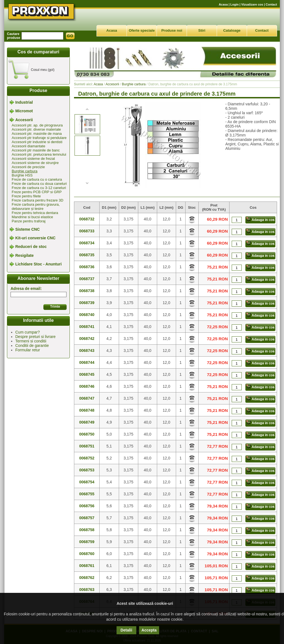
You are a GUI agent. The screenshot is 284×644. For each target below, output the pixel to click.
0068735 (87, 255)
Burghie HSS (22, 175)
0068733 (87, 231)
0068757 (87, 518)
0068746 (87, 386)
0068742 (87, 339)
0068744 (87, 362)
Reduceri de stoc (31, 247)
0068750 (87, 434)
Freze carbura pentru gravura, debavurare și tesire (36, 207)
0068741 (87, 327)
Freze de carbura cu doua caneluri (39, 184)
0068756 (87, 506)
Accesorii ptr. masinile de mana (37, 134)
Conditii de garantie (32, 345)
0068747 (87, 398)
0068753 (87, 470)
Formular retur (28, 350)
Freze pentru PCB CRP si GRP (37, 192)
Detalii (126, 630)
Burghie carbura (25, 171)
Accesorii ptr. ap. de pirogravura (37, 125)
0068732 (87, 219)
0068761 (87, 566)
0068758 (87, 530)
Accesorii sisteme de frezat (33, 159)
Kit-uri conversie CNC (35, 238)
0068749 (87, 422)
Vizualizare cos (252, 4)
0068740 (87, 315)
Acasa (223, 4)
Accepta (149, 630)
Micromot (24, 111)
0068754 (87, 482)
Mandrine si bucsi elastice (32, 217)
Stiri (202, 30)
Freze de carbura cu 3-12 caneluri (39, 188)
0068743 (87, 350)
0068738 (87, 291)
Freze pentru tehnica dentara (35, 213)
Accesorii (24, 120)
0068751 (87, 446)
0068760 (87, 554)
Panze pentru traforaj (29, 221)
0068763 (87, 590)
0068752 (87, 458)
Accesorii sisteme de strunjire (35, 163)
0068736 (87, 267)
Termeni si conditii (31, 341)
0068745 (87, 374)
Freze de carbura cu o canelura (37, 179)
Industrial (24, 102)
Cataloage (232, 30)
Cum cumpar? (28, 332)
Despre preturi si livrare (35, 337)
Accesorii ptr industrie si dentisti (37, 142)
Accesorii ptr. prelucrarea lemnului (39, 154)
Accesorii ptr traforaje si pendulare (39, 138)
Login (234, 4)
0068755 (87, 494)
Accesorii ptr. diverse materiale (36, 129)
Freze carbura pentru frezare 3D (38, 200)
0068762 (87, 578)
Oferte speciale (142, 30)
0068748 (87, 410)
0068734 (87, 243)
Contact (271, 4)
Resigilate (24, 255)
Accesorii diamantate (29, 146)
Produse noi (172, 30)
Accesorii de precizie (28, 167)
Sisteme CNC (28, 229)
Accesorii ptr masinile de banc (36, 150)
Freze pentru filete (26, 196)
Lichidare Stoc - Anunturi (39, 264)
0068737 (87, 279)
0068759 (87, 542)
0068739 (87, 303)
